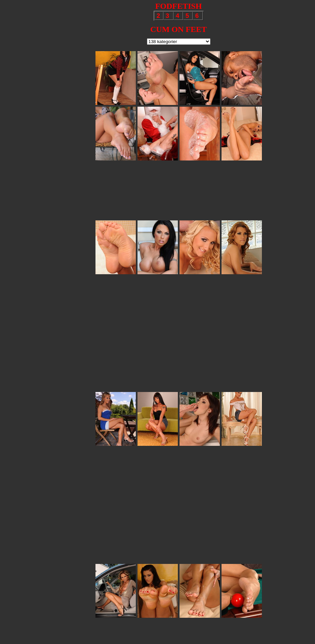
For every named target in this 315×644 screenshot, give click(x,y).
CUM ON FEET (179, 29)
